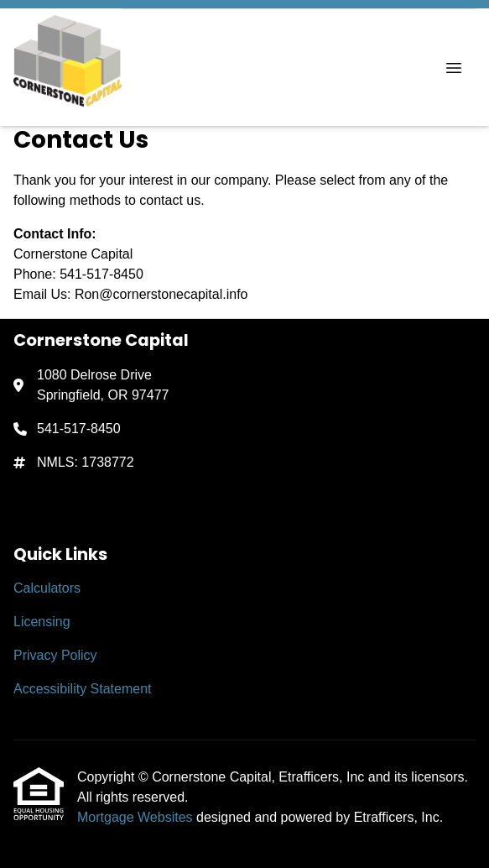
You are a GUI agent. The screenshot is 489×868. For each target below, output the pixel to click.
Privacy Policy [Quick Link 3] (55, 655)
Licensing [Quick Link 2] (42, 622)
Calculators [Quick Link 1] (47, 588)
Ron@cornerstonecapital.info (161, 294)
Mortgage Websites (137, 817)
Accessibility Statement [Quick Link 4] (83, 689)
